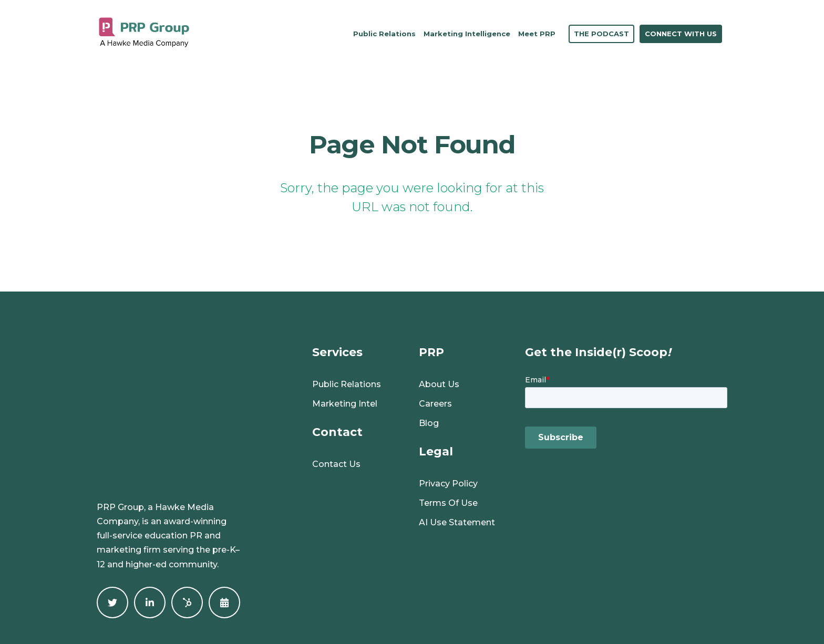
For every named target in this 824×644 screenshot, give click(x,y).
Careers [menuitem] (435, 404)
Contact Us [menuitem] (336, 464)
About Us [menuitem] (439, 384)
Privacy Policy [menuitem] (448, 484)
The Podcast (601, 34)
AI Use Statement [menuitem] (457, 522)
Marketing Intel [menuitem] (345, 404)
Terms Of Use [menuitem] (448, 503)
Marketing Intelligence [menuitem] (467, 34)
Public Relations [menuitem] (384, 34)
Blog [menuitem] (429, 423)
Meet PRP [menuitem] (537, 34)
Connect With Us (681, 34)
